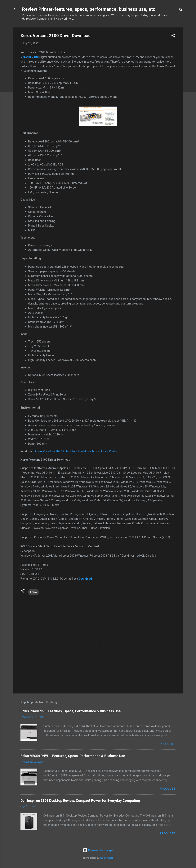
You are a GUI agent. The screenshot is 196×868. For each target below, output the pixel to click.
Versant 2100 (30, 57)
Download (85, 579)
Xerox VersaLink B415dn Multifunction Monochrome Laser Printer (76, 451)
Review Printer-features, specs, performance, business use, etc (89, 9)
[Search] (181, 10)
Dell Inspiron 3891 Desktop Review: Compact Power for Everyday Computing (80, 801)
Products (168, 744)
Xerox (33, 592)
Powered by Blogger (98, 850)
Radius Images (106, 858)
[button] (173, 36)
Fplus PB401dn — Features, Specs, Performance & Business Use (71, 711)
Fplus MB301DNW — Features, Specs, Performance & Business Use (73, 756)
